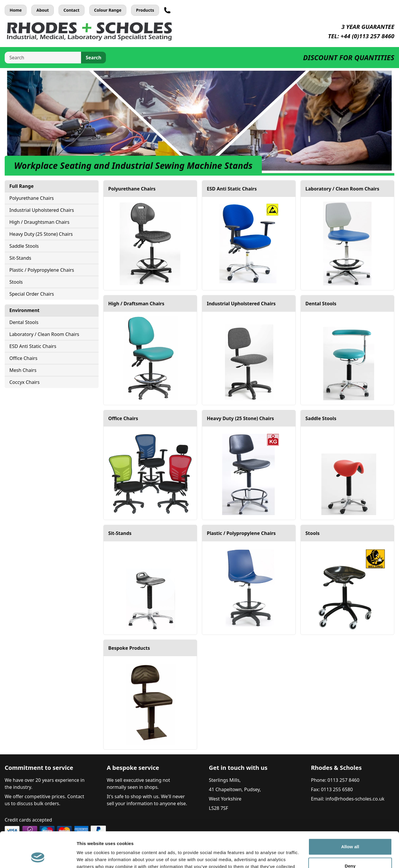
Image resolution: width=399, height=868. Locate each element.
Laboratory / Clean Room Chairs (44, 334)
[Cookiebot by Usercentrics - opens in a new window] (38, 857)
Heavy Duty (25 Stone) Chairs (41, 234)
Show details (90, 856)
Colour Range (108, 10)
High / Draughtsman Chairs (39, 222)
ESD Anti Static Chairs (33, 346)
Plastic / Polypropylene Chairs (42, 270)
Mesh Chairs (23, 370)
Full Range (22, 186)
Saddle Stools (24, 246)
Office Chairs (23, 358)
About (42, 10)
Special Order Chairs (32, 294)
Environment (24, 310)
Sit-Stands (20, 258)
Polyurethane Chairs (32, 198)
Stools (16, 282)
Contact (72, 10)
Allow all (350, 814)
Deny (350, 833)
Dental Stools (24, 322)
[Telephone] (167, 10)
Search (93, 58)
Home (16, 10)
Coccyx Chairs (24, 382)
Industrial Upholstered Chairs (42, 210)
